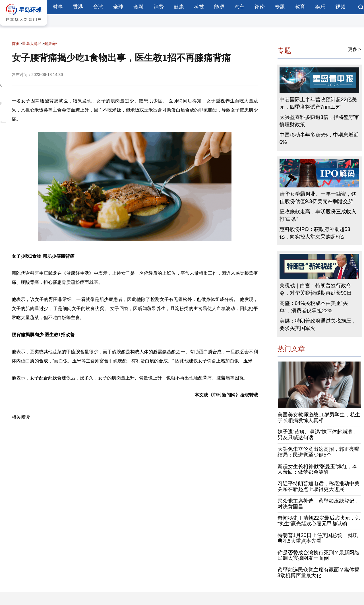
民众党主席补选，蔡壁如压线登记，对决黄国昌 (318, 504)
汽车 (239, 7)
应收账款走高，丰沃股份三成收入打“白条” (318, 215)
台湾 (98, 7)
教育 (300, 7)
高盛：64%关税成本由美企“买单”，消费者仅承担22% (314, 307)
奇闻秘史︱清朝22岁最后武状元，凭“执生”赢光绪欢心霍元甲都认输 (319, 521)
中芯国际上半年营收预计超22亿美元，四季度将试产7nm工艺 (318, 103)
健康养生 (52, 44)
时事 (58, 7)
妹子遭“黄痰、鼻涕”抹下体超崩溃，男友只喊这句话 (318, 435)
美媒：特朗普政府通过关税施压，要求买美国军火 (318, 325)
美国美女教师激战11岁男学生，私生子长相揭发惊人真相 (319, 418)
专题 (280, 7)
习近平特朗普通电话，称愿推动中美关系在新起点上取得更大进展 (318, 486)
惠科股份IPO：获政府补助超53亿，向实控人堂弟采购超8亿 (315, 233)
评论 (260, 7)
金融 (138, 7)
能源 (219, 7)
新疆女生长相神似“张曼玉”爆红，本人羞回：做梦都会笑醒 (318, 469)
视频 (340, 7)
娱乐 (320, 7)
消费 (159, 7)
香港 (78, 7)
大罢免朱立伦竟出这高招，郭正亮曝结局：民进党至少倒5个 (318, 452)
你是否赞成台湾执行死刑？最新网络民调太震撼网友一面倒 (318, 556)
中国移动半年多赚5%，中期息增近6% (319, 139)
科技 (199, 7)
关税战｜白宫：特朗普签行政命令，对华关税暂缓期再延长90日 (316, 289)
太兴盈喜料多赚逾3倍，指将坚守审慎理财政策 (319, 121)
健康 (179, 7)
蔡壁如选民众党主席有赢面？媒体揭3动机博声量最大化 (318, 573)
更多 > (355, 49)
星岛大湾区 (32, 44)
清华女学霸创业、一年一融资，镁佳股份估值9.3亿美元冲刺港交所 (318, 198)
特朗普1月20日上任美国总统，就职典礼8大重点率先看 (318, 538)
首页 (16, 44)
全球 (118, 7)
